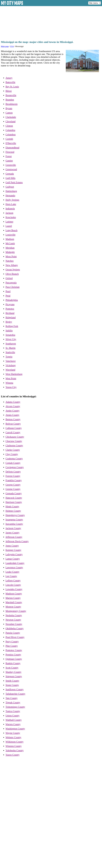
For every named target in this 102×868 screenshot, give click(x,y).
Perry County (12, 641)
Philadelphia (12, 300)
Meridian (10, 248)
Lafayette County (14, 554)
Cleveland (10, 121)
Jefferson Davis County (17, 541)
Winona (9, 383)
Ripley (9, 322)
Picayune (10, 304)
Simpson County (14, 676)
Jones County (12, 546)
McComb (10, 243)
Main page (5, 46)
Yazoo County (13, 755)
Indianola (10, 209)
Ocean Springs (13, 270)
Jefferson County (14, 537)
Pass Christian (12, 287)
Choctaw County (14, 441)
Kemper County (13, 550)
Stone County (12, 685)
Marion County (13, 598)
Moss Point (11, 256)
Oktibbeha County (15, 628)
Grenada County (14, 493)
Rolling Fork (12, 326)
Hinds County (12, 506)
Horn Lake (11, 204)
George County (13, 485)
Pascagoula (11, 283)
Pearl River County (15, 637)
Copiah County (13, 463)
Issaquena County (14, 520)
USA (12, 46)
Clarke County (13, 450)
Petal (8, 296)
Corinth (9, 139)
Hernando (10, 195)
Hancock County (14, 498)
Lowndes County (14, 589)
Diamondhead (12, 148)
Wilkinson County (14, 742)
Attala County (12, 415)
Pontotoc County (14, 650)
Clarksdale (11, 117)
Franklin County (14, 480)
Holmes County (13, 511)
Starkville (10, 352)
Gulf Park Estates (14, 182)
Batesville (10, 82)
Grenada (10, 174)
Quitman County (14, 659)
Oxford (9, 278)
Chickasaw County (15, 437)
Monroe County (13, 607)
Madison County (14, 594)
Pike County (12, 646)
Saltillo (9, 330)
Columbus (11, 134)
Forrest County (13, 476)
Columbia (10, 130)
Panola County (13, 633)
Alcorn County (13, 406)
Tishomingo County (15, 707)
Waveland (10, 370)
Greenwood (11, 169)
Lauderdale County (15, 563)
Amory (9, 78)
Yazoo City (11, 387)
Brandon (10, 100)
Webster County (13, 737)
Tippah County (13, 702)
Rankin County (13, 663)
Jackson (9, 213)
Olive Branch (12, 274)
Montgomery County (16, 611)
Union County (12, 716)
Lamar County (13, 559)
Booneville (11, 95)
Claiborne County (14, 445)
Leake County (12, 572)
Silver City (11, 339)
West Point (11, 378)
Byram (9, 108)
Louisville (11, 235)
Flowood (10, 152)
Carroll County (13, 432)
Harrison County (14, 502)
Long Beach (11, 230)
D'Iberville (11, 143)
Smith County (12, 681)
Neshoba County (14, 615)
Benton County (13, 419)
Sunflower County (15, 689)
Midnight (10, 252)
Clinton (9, 126)
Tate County (12, 698)
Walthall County (14, 720)
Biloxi (9, 91)
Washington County (15, 729)
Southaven (11, 344)
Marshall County (14, 602)
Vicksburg (11, 365)
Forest (9, 156)
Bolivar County (13, 424)
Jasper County (12, 533)
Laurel (9, 226)
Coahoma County (14, 459)
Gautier (9, 161)
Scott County (12, 668)
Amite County (12, 411)
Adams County (13, 402)
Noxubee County (14, 624)
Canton (9, 113)
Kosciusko (11, 217)
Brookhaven (11, 104)
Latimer (9, 222)
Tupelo (9, 357)
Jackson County (13, 528)
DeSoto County (13, 472)
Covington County (15, 467)
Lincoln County (13, 585)
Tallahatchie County (15, 694)
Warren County (13, 724)
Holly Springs (12, 200)
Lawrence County (14, 567)
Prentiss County (13, 655)
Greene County (13, 489)
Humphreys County (15, 515)
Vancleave (11, 361)
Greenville (11, 165)
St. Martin (11, 348)
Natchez (10, 261)
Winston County (14, 746)
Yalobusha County (15, 750)
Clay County (12, 454)
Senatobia (10, 335)
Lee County (11, 576)
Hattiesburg (11, 191)
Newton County (13, 620)
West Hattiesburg (14, 374)
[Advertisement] (51, 23)
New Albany (12, 265)
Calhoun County (14, 428)
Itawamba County (14, 524)
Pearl (8, 291)
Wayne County (13, 733)
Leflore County (13, 581)
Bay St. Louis (12, 87)
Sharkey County (13, 672)
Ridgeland (11, 317)
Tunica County (13, 711)
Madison (10, 239)
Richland (10, 313)
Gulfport (10, 187)
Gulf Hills (10, 178)
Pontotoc (10, 309)
